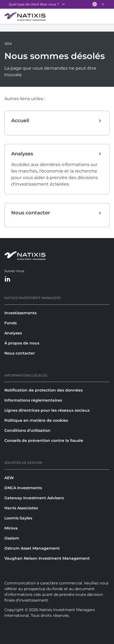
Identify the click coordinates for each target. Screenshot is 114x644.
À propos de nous (22, 343)
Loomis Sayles (18, 518)
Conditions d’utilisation (27, 430)
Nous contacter (20, 353)
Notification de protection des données (43, 390)
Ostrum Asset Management (32, 548)
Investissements (20, 313)
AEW (9, 478)
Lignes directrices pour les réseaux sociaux (47, 410)
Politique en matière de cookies (36, 420)
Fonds (10, 323)
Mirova (11, 528)
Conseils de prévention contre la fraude (44, 440)
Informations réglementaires (33, 400)
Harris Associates (21, 508)
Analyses (13, 333)
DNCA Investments (23, 488)
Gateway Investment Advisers (34, 498)
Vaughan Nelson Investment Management (47, 558)
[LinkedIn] (8, 279)
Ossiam (12, 538)
